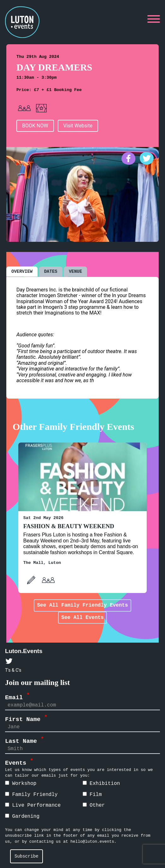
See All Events (82, 617)
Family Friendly (31, 794)
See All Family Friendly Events (82, 605)
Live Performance (33, 805)
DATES (51, 271)
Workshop (21, 783)
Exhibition (101, 783)
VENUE (75, 271)
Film (92, 794)
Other (94, 805)
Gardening (22, 816)
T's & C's (13, 670)
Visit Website (78, 126)
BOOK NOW (35, 126)
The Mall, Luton (42, 562)
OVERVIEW (22, 271)
